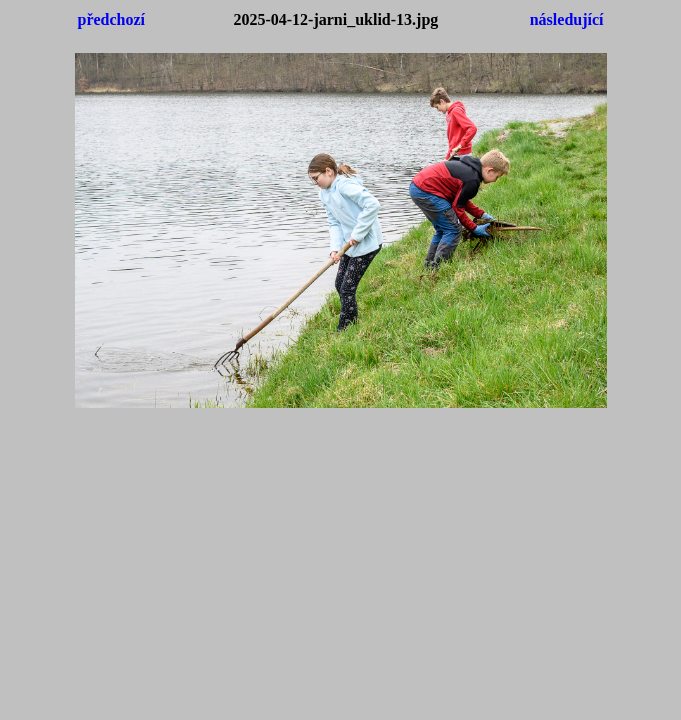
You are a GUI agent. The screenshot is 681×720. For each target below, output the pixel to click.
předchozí (112, 19)
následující (567, 19)
